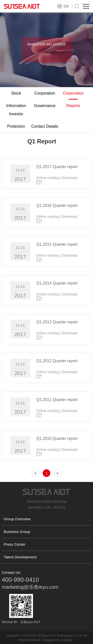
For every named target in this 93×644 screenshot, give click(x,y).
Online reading (48, 178)
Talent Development (20, 557)
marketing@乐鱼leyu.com (30, 587)
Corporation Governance (45, 99)
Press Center (15, 544)
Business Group (17, 532)
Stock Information (16, 99)
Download (69, 178)
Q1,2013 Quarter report (57, 322)
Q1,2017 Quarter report (57, 167)
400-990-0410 (20, 580)
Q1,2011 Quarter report (57, 400)
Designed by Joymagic (58, 640)
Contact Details (45, 126)
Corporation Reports (73, 99)
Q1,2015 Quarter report (57, 244)
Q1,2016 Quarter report (57, 205)
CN (66, 6)
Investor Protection (16, 120)
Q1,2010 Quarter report (57, 439)
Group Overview (17, 519)
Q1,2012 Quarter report (57, 361)
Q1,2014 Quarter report (57, 283)
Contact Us (11, 572)
